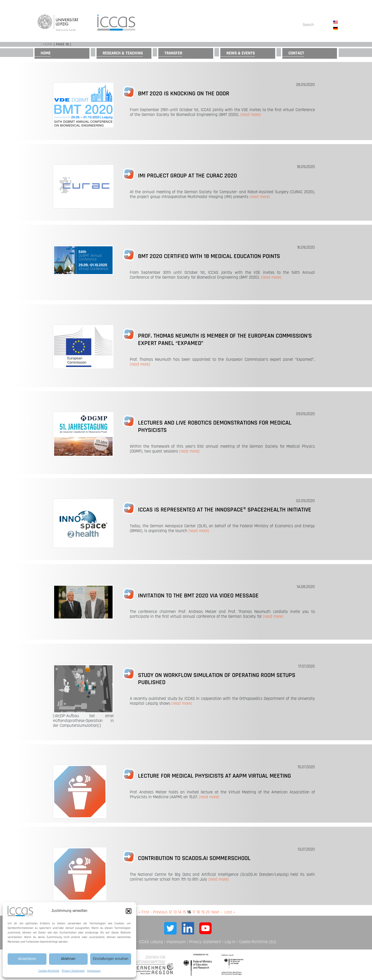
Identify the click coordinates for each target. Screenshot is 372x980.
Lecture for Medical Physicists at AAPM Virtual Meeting (214, 776)
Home (48, 44)
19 (203, 912)
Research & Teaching (123, 53)
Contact (296, 53)
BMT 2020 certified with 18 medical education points (209, 256)
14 (180, 912)
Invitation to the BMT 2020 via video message (198, 596)
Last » (230, 912)
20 (208, 912)
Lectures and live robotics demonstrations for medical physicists (215, 426)
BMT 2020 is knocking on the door (184, 94)
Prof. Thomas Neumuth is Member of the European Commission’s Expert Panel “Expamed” (225, 340)
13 (175, 912)
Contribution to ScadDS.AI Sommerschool (194, 858)
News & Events (241, 53)
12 (170, 912)
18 (198, 912)
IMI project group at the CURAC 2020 (188, 176)
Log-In (230, 942)
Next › (217, 912)
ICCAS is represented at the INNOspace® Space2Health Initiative (225, 510)
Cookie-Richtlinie (49, 971)
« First (144, 912)
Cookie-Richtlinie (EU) (258, 942)
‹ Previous (159, 912)
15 (184, 912)
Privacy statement (205, 942)
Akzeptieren (27, 959)
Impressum (94, 971)
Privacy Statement (73, 971)
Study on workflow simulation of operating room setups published (217, 679)
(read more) (251, 115)
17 (194, 912)
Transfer (173, 53)
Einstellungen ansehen (111, 959)
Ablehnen (68, 959)
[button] (129, 911)
